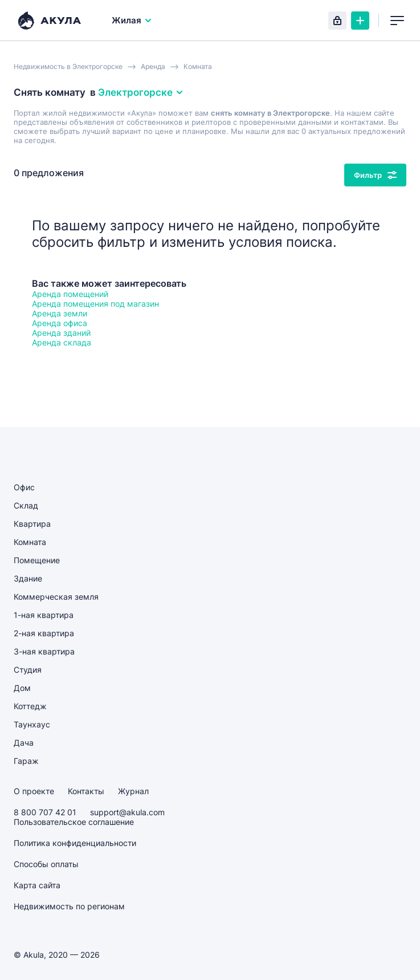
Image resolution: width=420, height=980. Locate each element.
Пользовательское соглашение (74, 822)
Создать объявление (360, 21)
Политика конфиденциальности (75, 843)
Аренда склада (62, 342)
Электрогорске (141, 92)
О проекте (34, 791)
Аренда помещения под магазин (95, 304)
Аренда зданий (61, 333)
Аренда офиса (60, 323)
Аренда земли (60, 313)
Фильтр (375, 175)
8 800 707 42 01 (45, 812)
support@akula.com (127, 812)
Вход (337, 21)
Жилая (132, 20)
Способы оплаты (46, 864)
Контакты (86, 791)
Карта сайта (37, 885)
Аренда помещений (70, 294)
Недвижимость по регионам (69, 906)
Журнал (133, 791)
